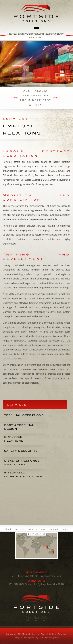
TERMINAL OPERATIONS (24, 415)
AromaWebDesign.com (49, 638)
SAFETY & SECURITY (21, 451)
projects (32, 529)
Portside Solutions (36, 13)
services (20, 529)
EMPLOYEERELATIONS (14, 439)
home (65, 529)
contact (54, 529)
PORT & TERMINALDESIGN (19, 427)
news (44, 529)
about (8, 529)
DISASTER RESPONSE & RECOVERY (22, 463)
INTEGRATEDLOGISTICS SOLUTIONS (23, 475)
